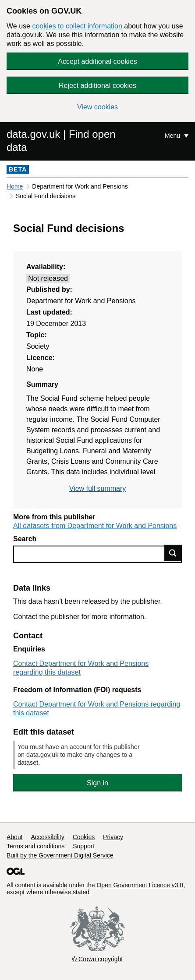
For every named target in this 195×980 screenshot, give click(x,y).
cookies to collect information (77, 26)
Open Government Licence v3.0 (140, 885)
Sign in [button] (97, 783)
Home (15, 186)
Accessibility (47, 837)
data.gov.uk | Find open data (61, 141)
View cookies (97, 107)
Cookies (84, 837)
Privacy (113, 837)
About (15, 837)
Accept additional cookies (97, 61)
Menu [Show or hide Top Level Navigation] (173, 136)
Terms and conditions (35, 846)
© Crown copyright (97, 959)
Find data (173, 553)
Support (83, 846)
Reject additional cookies (97, 86)
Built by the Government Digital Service (60, 855)
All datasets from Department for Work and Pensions (95, 526)
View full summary (98, 488)
